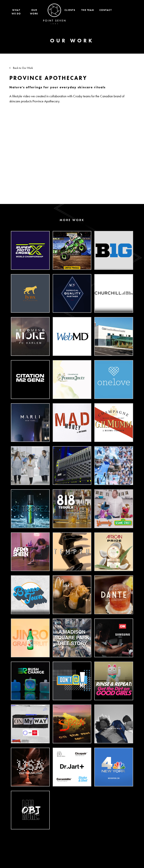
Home (54, 14)
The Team (88, 10)
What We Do (16, 12)
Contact (106, 10)
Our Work (34, 12)
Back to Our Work (21, 68)
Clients (70, 10)
